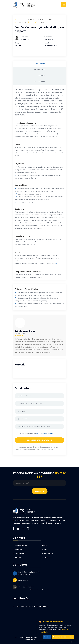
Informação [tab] (39, 64)
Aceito (47, 637)
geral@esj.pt (23, 580)
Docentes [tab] (40, 76)
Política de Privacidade (44, 434)
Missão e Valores (21, 545)
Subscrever (40, 491)
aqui (57, 264)
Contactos (45, 557)
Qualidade (18, 549)
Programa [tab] (39, 70)
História (44, 545)
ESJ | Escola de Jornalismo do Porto (28, 637)
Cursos (44, 549)
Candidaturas (20, 553)
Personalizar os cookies (63, 637)
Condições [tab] (40, 82)
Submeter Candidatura (40, 440)
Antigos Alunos (47, 553)
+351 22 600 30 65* (26, 587)
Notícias (18, 557)
